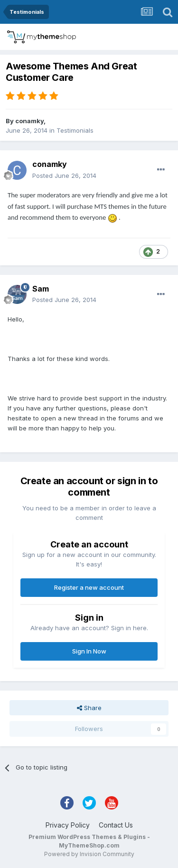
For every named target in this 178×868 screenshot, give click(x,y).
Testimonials (75, 130)
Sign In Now (89, 651)
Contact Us (116, 825)
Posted (64, 176)
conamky (29, 121)
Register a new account (89, 587)
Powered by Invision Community (89, 854)
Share (89, 708)
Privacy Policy (68, 825)
